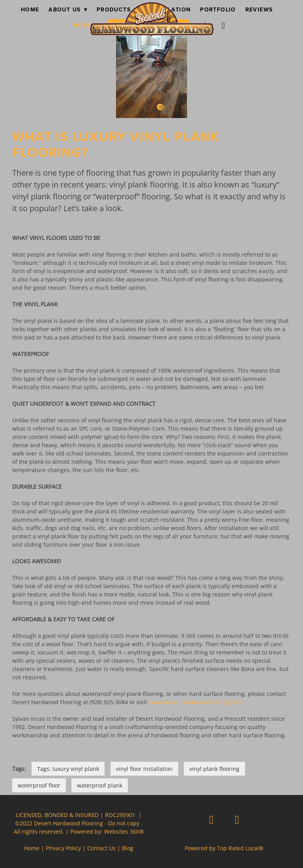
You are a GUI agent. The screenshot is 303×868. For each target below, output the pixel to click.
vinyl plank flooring (214, 769)
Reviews (259, 9)
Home (30, 9)
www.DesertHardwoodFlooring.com (195, 702)
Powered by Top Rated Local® (224, 848)
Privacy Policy (63, 848)
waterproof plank (100, 785)
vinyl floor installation (144, 769)
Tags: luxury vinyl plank (68, 769)
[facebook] (211, 820)
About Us (68, 9)
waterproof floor (39, 785)
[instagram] (224, 25)
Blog (128, 848)
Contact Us (101, 848)
